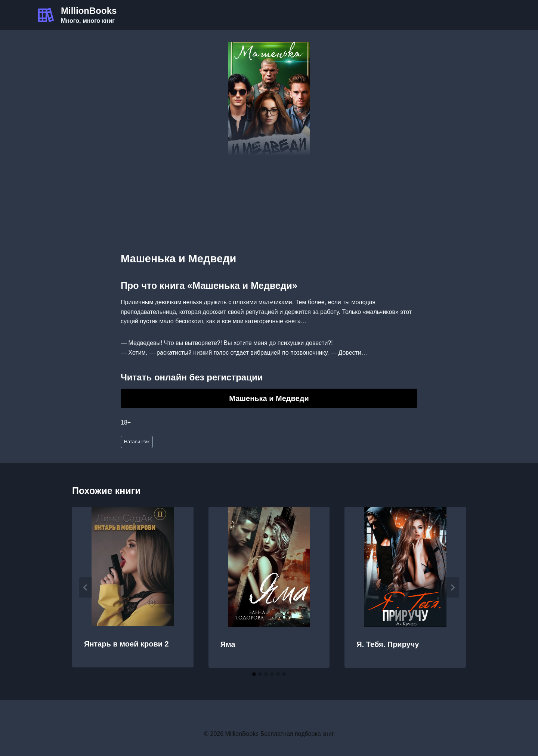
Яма (228, 644)
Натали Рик (137, 442)
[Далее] (452, 587)
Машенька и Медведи (269, 398)
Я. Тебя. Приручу (388, 644)
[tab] (254, 674)
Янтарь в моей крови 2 (126, 644)
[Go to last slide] (86, 587)
